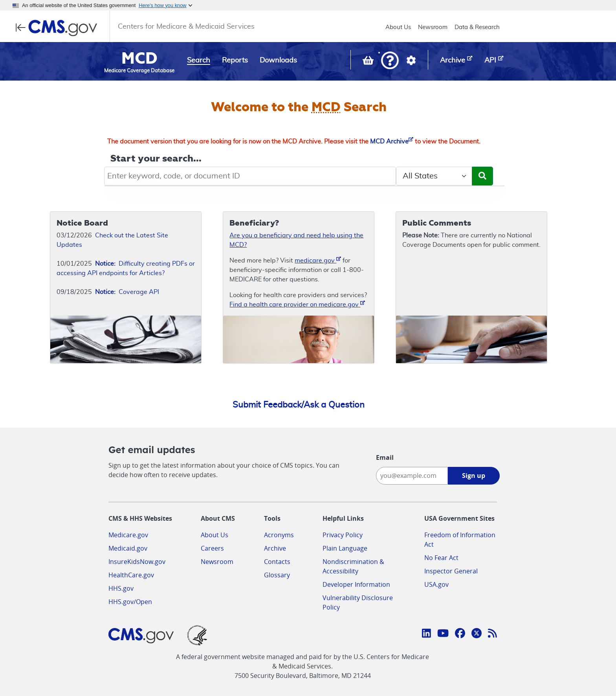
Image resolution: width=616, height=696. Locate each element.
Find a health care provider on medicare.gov (297, 304)
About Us (398, 27)
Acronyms (279, 535)
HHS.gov (121, 588)
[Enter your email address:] (412, 476)
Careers (212, 548)
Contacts (277, 562)
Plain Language (345, 548)
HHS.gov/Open (130, 602)
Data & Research (477, 27)
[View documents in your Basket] (369, 62)
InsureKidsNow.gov (137, 562)
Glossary (277, 575)
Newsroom (433, 27)
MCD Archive (392, 141)
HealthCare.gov (131, 575)
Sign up (474, 476)
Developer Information (356, 584)
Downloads (278, 61)
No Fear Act (441, 558)
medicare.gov (318, 260)
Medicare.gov (128, 535)
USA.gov (436, 584)
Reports (235, 61)
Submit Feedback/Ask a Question (299, 405)
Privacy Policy (343, 535)
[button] (390, 61)
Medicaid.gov (128, 548)
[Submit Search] (482, 176)
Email (385, 457)
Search (199, 61)
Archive (275, 548)
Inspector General (451, 571)
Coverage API (127, 292)
